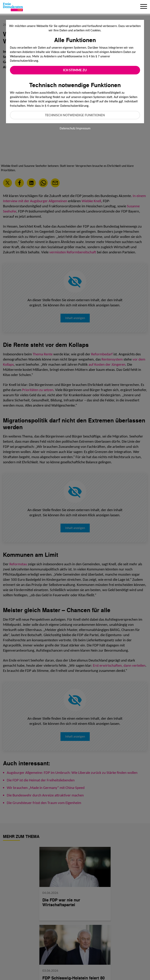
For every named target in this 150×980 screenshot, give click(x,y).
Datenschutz (68, 128)
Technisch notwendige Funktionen (75, 115)
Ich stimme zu (75, 70)
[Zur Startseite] (13, 7)
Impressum (83, 128)
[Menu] (144, 7)
